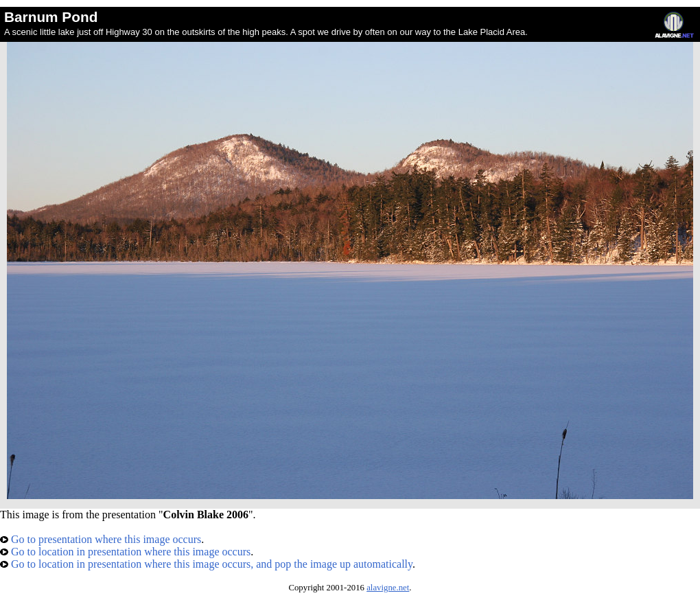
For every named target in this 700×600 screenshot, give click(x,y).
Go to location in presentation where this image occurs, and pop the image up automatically (206, 564)
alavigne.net (388, 588)
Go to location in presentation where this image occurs (125, 552)
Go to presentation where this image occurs (101, 539)
